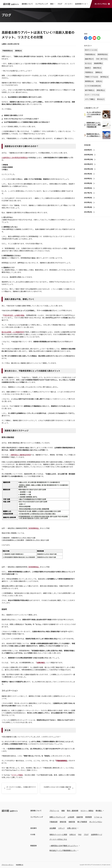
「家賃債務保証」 (34, 528)
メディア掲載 (90, 99)
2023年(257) (90, 164)
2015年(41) (89, 202)
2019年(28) (89, 183)
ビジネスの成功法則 (93, 86)
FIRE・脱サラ (102, 59)
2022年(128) (90, 169)
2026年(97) (89, 150)
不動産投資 (8, 51)
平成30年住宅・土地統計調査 (14, 315)
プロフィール (54, 811)
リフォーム (98, 817)
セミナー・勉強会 (87, 811)
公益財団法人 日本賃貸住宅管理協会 (15, 158)
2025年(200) (90, 155)
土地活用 (71, 817)
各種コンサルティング (57, 817)
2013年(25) (89, 212)
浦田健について (27, 4)
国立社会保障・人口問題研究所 (13, 332)
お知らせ (73, 835)
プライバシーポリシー (8, 865)
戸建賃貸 (89, 72)
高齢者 (18, 51)
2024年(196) (90, 159)
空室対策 (89, 59)
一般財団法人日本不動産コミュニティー (64, 846)
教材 (53, 4)
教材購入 (99, 811)
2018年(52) (89, 188)
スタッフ (61, 828)
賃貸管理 (88, 817)
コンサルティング (42, 4)
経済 (99, 81)
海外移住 (104, 77)
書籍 (63, 811)
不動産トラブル (91, 77)
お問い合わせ (72, 828)
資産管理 (89, 81)
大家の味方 (41, 663)
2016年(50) (89, 198)
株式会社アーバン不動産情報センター (63, 851)
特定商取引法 (20, 865)
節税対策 (101, 90)
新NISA (101, 99)
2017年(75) (89, 193)
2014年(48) (89, 207)
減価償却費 (98, 63)
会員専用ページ (81, 4)
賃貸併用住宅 (103, 54)
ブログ (60, 4)
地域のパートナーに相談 (58, 835)
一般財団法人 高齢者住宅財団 (20, 455)
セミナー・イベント (92, 95)
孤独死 (88, 68)
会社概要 (53, 828)
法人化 (88, 63)
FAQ (80, 835)
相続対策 (97, 68)
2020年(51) (89, 179)
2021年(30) (89, 174)
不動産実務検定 (61, 761)
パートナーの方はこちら (58, 839)
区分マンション (91, 50)
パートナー (69, 4)
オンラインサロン (102, 4)
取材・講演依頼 (73, 811)
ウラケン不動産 (17, 775)
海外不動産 (90, 90)
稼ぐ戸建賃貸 (82, 822)
